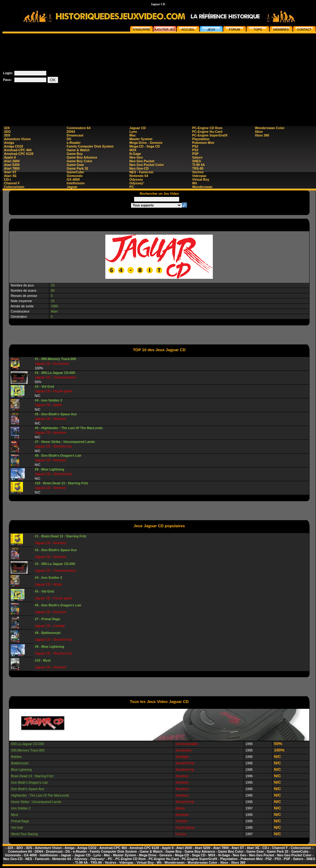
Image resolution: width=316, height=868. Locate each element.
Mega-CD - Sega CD (145, 146)
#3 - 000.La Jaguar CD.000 (55, 564)
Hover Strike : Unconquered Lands (36, 802)
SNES (196, 161)
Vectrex (198, 172)
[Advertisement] (206, 76)
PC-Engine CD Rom (207, 128)
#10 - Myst (43, 660)
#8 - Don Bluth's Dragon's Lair (58, 455)
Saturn (197, 157)
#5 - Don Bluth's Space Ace (56, 414)
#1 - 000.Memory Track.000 (55, 359)
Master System (141, 139)
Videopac (199, 176)
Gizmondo (75, 176)
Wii (194, 183)
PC (132, 187)
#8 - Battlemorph (48, 633)
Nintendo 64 (139, 176)
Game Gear (75, 165)
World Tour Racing (24, 834)
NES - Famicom (141, 172)
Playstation (201, 139)
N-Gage (135, 154)
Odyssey (136, 179)
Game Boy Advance (82, 157)
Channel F (12, 183)
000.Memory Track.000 (28, 750)
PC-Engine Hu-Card (207, 132)
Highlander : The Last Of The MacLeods (40, 795)
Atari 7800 (12, 168)
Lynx (133, 132)
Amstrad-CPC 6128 (19, 154)
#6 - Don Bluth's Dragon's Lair (58, 605)
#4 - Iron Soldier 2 (49, 400)
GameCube (75, 172)
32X (7, 128)
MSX (133, 150)
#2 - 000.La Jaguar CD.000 (55, 373)
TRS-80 (198, 168)
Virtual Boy (201, 179)
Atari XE (10, 176)
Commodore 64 (79, 128)
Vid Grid (17, 828)
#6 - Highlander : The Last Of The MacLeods (69, 428)
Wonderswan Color (270, 128)
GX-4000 (73, 179)
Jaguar (72, 187)
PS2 (195, 146)
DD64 (71, 132)
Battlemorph (20, 763)
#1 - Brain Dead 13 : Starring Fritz (61, 536)
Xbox (259, 132)
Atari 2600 (12, 161)
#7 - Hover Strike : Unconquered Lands (65, 442)
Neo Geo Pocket (142, 161)
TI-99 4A (198, 165)
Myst (15, 815)
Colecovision (14, 187)
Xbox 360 (262, 135)
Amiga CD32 (14, 146)
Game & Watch (78, 150)
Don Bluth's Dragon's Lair (29, 782)
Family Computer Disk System (90, 146)
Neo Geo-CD (139, 168)
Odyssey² (137, 183)
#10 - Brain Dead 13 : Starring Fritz (62, 483)
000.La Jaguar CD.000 (27, 744)
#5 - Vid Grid (45, 591)
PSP (195, 154)
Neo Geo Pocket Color (147, 165)
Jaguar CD (138, 128)
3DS (7, 135)
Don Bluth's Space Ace (28, 789)
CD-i (7, 179)
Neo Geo (136, 157)
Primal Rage (20, 821)
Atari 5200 (12, 165)
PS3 (195, 150)
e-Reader (74, 143)
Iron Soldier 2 (21, 808)
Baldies (16, 757)
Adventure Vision (17, 139)
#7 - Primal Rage (48, 619)
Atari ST (10, 172)
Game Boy (75, 154)
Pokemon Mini (203, 143)
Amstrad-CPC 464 (18, 150)
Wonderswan (202, 187)
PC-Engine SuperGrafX (210, 135)
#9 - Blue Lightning (50, 469)
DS (69, 139)
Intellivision (76, 183)
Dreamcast (75, 135)
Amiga (9, 143)
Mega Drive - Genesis (146, 143)
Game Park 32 (78, 168)
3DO (7, 132)
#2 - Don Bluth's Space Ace (56, 550)
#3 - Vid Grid (45, 386)
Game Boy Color (80, 161)
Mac (133, 135)
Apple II (10, 157)
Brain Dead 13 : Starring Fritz (32, 776)
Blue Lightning (21, 770)
